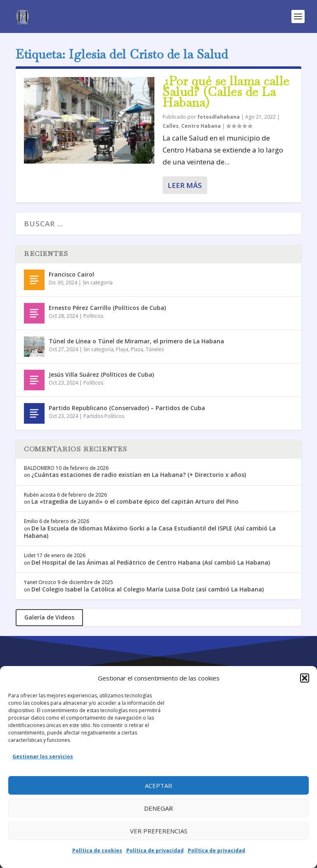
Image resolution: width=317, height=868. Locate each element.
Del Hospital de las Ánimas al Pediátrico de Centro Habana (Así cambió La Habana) (151, 562)
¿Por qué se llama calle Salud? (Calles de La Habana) (226, 92)
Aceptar (158, 786)
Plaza (137, 349)
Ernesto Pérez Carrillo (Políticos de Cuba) (107, 308)
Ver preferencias (159, 831)
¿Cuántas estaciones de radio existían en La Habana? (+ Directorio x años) (139, 475)
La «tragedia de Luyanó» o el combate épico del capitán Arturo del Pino (135, 501)
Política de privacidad (155, 850)
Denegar (158, 808)
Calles (171, 126)
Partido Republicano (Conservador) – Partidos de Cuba (127, 408)
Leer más (185, 185)
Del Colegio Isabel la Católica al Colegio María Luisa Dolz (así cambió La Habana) (148, 589)
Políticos (93, 316)
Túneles (155, 349)
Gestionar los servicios (43, 757)
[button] (305, 678)
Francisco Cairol (71, 274)
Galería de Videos (49, 617)
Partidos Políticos (104, 416)
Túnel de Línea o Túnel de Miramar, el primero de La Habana (136, 341)
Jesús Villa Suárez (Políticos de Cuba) (101, 374)
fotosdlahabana (219, 117)
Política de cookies (97, 850)
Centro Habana (201, 126)
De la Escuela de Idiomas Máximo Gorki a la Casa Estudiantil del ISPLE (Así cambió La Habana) (150, 532)
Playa (122, 349)
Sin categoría (98, 283)
